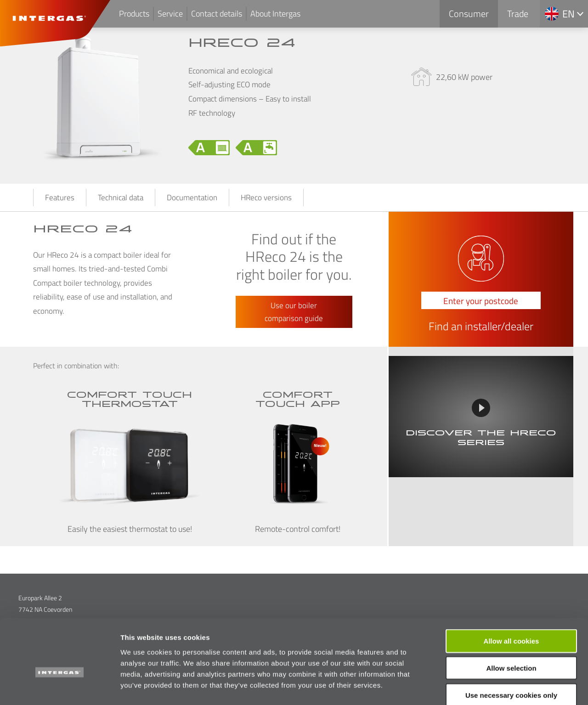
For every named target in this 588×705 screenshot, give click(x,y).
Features (60, 197)
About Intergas (275, 14)
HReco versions (266, 197)
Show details (482, 687)
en (568, 14)
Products (134, 14)
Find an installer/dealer (481, 327)
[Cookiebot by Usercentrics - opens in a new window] (59, 687)
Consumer (469, 14)
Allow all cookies (512, 592)
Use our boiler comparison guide (294, 312)
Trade (518, 14)
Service (170, 14)
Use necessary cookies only (511, 646)
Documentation (192, 197)
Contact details (217, 14)
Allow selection (511, 619)
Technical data (121, 197)
